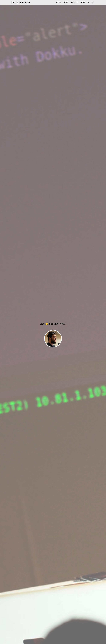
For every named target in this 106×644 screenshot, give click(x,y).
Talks (83, 4)
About (58, 4)
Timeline (74, 4)
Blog (66, 4)
